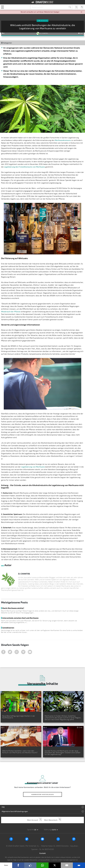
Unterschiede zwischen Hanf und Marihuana (20, 618)
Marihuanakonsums (63, 140)
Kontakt (43, 853)
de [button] (35, 830)
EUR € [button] (54, 830)
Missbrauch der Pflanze (11, 311)
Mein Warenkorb (81, 7)
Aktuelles (44, 21)
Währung (47, 829)
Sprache (30, 829)
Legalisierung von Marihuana (33, 467)
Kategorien (6, 43)
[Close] (81, 12)
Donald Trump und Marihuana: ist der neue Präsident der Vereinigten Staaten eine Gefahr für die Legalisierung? (63, 752)
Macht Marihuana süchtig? (13, 608)
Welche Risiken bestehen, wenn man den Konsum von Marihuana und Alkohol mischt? (20, 752)
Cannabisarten (8, 628)
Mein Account (76, 7)
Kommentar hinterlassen (43, 794)
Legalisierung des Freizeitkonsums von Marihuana (24, 167)
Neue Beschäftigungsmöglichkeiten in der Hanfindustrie (19, 717)
